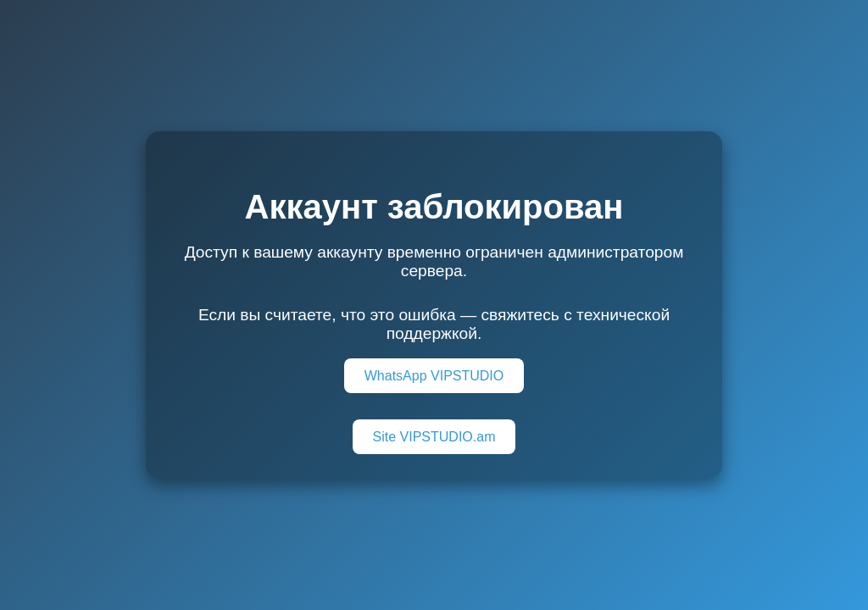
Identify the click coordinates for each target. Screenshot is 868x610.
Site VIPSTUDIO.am (434, 437)
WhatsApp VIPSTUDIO (434, 376)
